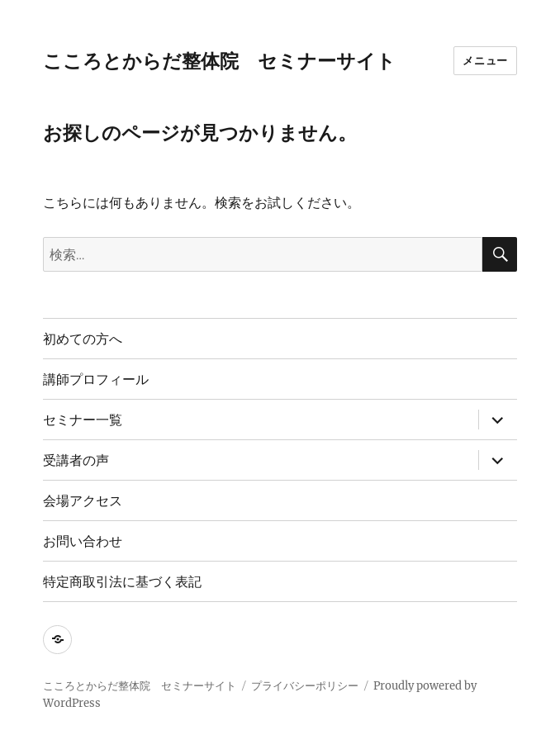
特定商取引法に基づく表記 (122, 582)
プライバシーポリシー (305, 686)
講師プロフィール (96, 379)
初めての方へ (83, 339)
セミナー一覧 (83, 420)
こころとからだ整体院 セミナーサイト (219, 61)
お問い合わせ (83, 541)
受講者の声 (76, 460)
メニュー (485, 60)
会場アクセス (83, 501)
